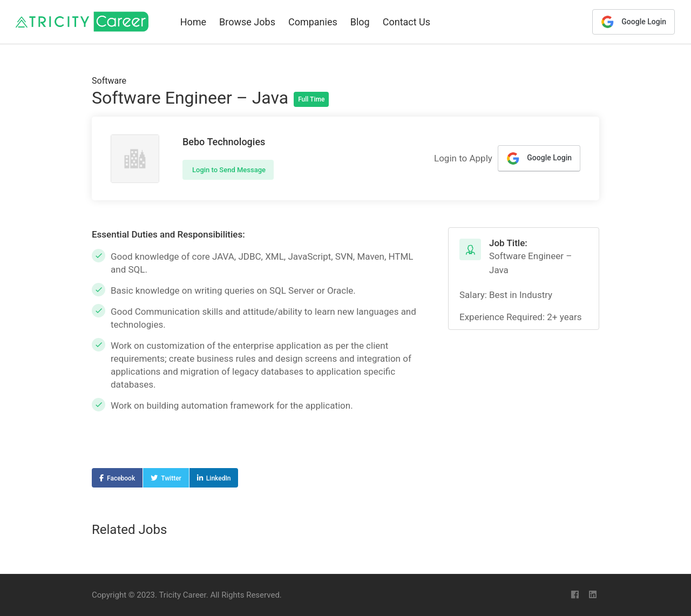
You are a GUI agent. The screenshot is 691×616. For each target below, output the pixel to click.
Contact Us (407, 22)
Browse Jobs (247, 22)
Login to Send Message (228, 170)
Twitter (171, 478)
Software (109, 81)
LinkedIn (219, 478)
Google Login (634, 22)
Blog (360, 22)
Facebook (121, 478)
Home (193, 22)
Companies (313, 22)
